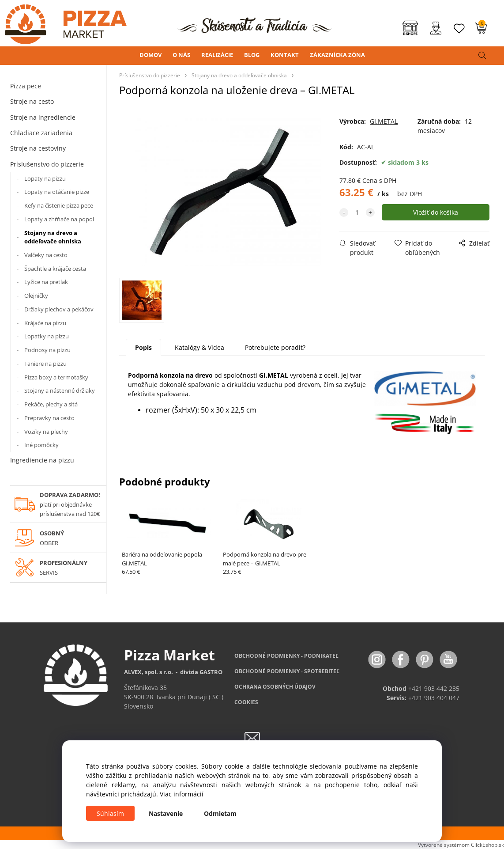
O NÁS (181, 55)
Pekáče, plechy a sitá (51, 404)
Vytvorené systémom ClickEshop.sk (461, 845)
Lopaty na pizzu (45, 178)
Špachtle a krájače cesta (55, 269)
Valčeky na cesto (46, 255)
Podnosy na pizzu (47, 350)
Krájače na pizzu (45, 323)
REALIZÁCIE (217, 55)
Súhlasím (110, 813)
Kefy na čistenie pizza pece (59, 205)
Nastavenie (166, 813)
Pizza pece (26, 86)
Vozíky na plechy (46, 432)
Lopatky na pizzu (47, 336)
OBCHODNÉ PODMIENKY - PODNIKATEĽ (286, 656)
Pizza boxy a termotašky (56, 377)
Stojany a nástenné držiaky (60, 390)
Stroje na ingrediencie (43, 117)
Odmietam (220, 813)
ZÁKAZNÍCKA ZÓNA (337, 55)
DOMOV (150, 55)
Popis (143, 347)
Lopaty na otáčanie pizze (57, 192)
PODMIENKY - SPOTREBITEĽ (287, 671)
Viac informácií (182, 794)
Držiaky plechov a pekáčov (59, 309)
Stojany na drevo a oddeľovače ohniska (53, 237)
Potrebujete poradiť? (275, 347)
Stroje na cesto (32, 101)
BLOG (252, 55)
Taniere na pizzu (45, 364)
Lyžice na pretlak (46, 282)
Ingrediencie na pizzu (42, 460)
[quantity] (357, 212)
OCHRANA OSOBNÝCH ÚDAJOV (275, 687)
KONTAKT (285, 55)
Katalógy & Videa (199, 347)
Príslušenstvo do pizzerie (47, 164)
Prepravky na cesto (49, 418)
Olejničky (36, 296)
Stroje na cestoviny (38, 148)
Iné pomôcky (41, 445)
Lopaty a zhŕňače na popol (59, 219)
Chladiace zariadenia (41, 133)
